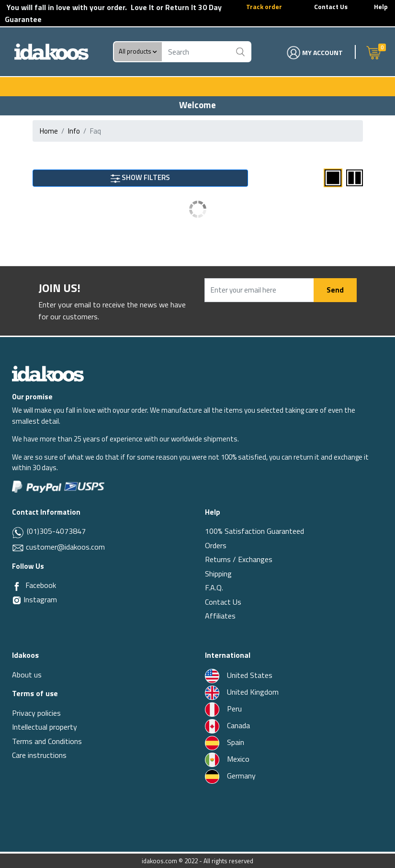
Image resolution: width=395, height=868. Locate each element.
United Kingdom (242, 692)
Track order (264, 6)
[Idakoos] (48, 373)
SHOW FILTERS (140, 177)
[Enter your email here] (259, 290)
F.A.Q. (214, 587)
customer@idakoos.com (65, 547)
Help (381, 6)
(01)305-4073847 (55, 531)
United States (239, 675)
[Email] (19, 547)
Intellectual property (45, 727)
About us (27, 675)
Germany (230, 776)
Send (335, 290)
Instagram (34, 599)
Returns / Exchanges (239, 559)
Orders (216, 545)
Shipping (218, 574)
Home (49, 131)
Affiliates (220, 616)
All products (138, 51)
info (74, 131)
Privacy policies (36, 713)
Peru (223, 709)
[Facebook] (17, 586)
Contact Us (331, 6)
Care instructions (39, 755)
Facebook (41, 585)
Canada (227, 725)
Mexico (227, 759)
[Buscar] (241, 52)
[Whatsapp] (18, 532)
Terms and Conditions (47, 741)
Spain (225, 742)
